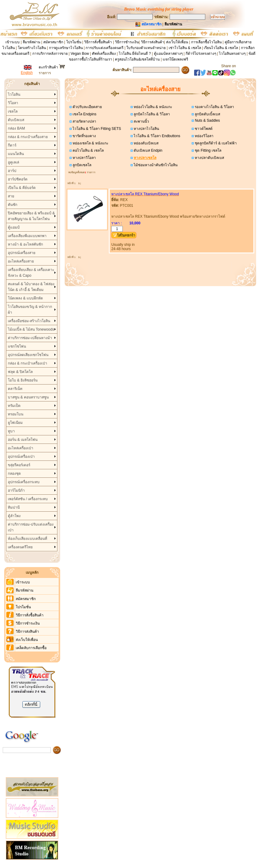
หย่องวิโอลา (204, 136)
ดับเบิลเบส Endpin (148, 150)
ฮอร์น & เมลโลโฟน (23, 440)
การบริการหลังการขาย (50, 54)
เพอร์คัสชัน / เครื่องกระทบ (28, 499)
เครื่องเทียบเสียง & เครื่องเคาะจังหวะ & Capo (31, 273)
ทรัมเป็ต (14, 406)
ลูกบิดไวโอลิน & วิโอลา (151, 114)
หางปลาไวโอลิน (146, 129)
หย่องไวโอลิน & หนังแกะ (152, 107)
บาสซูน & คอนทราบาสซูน (28, 397)
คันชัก (13, 205)
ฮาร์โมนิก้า (16, 490)
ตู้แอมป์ (14, 227)
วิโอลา (13, 103)
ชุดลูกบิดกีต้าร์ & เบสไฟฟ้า (215, 143)
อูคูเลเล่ (13, 162)
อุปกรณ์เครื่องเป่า (21, 457)
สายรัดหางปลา (84, 121)
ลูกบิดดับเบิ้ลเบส (207, 114)
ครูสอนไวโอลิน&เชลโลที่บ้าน (137, 59)
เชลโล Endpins (84, 114)
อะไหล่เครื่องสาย (21, 261)
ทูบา (11, 431)
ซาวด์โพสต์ (203, 129)
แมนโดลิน (16, 154)
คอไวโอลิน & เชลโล (88, 150)
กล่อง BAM (16, 128)
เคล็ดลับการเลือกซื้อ (31, 648)
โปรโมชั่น (74, 42)
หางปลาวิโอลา (84, 158)
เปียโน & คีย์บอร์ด (22, 188)
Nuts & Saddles (207, 120)
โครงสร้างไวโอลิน (32, 48)
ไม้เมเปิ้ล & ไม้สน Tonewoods (31, 329)
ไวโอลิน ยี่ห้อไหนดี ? (135, 54)
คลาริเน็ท (15, 389)
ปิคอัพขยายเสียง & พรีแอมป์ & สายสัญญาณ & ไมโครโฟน (31, 216)
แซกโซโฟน (17, 346)
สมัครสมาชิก (53, 42)
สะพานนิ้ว (141, 121)
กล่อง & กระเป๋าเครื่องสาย (28, 137)
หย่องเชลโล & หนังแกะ (90, 143)
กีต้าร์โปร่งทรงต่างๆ (201, 54)
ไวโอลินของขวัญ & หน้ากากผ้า (30, 310)
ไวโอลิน (14, 94)
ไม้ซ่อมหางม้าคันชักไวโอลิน (155, 165)
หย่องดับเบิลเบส (146, 143)
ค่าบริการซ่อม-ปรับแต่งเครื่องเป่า (31, 527)
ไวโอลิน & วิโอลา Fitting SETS (96, 129)
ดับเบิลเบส (16, 120)
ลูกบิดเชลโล (81, 165)
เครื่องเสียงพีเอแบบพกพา (27, 236)
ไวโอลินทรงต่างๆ (232, 54)
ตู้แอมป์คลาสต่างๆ (168, 54)
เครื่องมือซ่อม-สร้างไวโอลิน (29, 321)
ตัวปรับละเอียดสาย (87, 107)
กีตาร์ (12, 145)
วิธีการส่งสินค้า (153, 42)
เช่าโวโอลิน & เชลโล (185, 48)
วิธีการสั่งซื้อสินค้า (98, 42)
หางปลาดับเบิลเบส (209, 158)
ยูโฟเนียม (15, 423)
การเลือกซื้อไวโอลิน (206, 42)
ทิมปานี (14, 507)
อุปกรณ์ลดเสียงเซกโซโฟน (28, 355)
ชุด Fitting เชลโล (208, 150)
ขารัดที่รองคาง (84, 136)
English (27, 73)
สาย (11, 196)
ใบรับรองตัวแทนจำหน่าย (146, 48)
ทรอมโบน (16, 414)
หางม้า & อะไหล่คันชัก (25, 244)
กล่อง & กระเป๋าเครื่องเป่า (28, 363)
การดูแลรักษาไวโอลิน (66, 48)
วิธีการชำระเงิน (127, 42)
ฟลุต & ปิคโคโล (20, 372)
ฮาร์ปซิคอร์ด (18, 179)
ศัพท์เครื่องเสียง (104, 54)
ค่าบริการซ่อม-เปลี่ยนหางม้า (30, 338)
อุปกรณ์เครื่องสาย (22, 253)
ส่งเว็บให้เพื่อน (177, 42)
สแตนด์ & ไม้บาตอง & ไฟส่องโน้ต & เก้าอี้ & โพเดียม (31, 287)
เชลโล (13, 111)
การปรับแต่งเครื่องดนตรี (104, 48)
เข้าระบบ (13, 42)
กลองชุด (14, 474)
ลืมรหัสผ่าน (31, 42)
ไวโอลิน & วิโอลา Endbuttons (156, 136)
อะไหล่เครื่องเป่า (21, 448)
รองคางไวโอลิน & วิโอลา (214, 107)
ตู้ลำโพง (14, 516)
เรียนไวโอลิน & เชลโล (221, 48)
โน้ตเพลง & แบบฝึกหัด (25, 298)
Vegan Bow (80, 54)
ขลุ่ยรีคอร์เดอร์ (19, 465)
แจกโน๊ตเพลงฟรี (175, 59)
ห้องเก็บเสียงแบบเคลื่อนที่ (28, 539)
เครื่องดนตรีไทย (20, 547)
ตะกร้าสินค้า (52, 67)
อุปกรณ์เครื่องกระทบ (24, 482)
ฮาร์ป (12, 171)
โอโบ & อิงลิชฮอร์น (23, 380)
